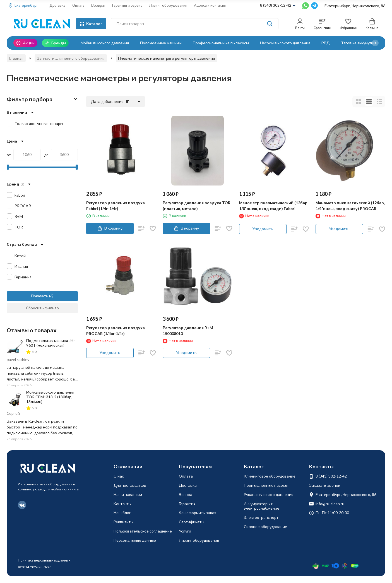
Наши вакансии (128, 494)
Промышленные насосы (266, 485)
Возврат (98, 5)
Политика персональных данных (44, 560)
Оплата (78, 5)
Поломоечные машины (161, 43)
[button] (375, 43)
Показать (40, 296)
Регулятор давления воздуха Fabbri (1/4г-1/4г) (116, 206)
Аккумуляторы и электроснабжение (262, 506)
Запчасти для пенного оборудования (71, 58)
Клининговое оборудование (270, 476)
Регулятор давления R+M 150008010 (188, 331)
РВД (326, 43)
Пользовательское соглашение (143, 531)
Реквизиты (123, 522)
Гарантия (187, 504)
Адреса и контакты (210, 5)
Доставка (57, 5)
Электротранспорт (261, 517)
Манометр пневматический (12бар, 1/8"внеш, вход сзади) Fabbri (274, 206)
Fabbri (20, 195)
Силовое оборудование (265, 527)
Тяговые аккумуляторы (362, 43)
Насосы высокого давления (285, 43)
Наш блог (122, 513)
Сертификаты (192, 522)
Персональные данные (135, 540)
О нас (119, 476)
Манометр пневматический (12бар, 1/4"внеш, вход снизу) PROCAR (350, 206)
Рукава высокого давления (269, 494)
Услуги (185, 531)
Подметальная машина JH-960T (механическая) (50, 343)
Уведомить (263, 229)
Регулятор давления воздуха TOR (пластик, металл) (197, 206)
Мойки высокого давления (105, 43)
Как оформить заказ (198, 513)
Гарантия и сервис (127, 5)
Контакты (122, 504)
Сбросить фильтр (42, 308)
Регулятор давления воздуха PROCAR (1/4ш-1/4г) (116, 331)
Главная (16, 58)
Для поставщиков (130, 485)
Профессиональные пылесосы (221, 43)
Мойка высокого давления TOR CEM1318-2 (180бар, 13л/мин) (50, 397)
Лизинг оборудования (168, 5)
